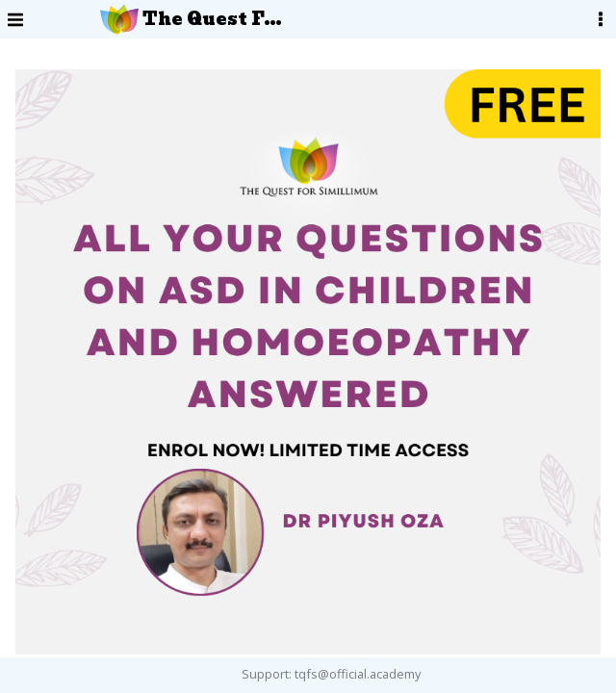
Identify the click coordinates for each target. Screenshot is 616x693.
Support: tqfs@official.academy (331, 674)
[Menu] (15, 19)
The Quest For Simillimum (192, 19)
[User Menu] (601, 19)
